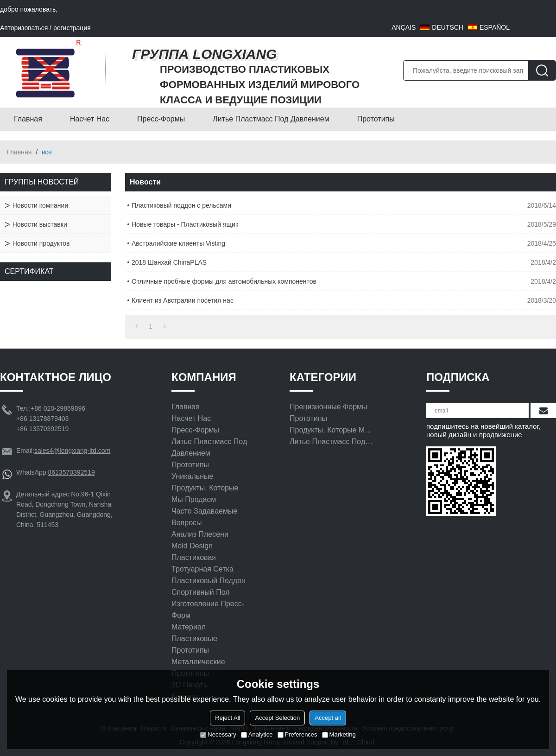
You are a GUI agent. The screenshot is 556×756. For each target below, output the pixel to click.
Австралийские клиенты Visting (178, 243)
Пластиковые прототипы (194, 644)
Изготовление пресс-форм (208, 610)
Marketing (339, 734)
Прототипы (376, 119)
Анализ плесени (200, 534)
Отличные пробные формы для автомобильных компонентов (224, 281)
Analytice (257, 734)
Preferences (297, 734)
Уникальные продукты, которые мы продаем (205, 488)
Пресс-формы (161, 119)
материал (189, 627)
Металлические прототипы (198, 667)
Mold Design (192, 546)
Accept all (328, 718)
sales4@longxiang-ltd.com (72, 451)
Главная (28, 119)
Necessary (218, 734)
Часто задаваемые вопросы (204, 517)
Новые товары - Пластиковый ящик (185, 224)
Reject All (227, 718)
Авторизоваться (24, 28)
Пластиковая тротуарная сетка (202, 563)
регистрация (72, 28)
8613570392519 (71, 472)
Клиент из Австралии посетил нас (183, 300)
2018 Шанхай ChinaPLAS (169, 262)
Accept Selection (277, 718)
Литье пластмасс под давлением (271, 119)
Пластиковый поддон (208, 581)
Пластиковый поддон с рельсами (181, 205)
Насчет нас (90, 119)
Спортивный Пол (201, 592)
